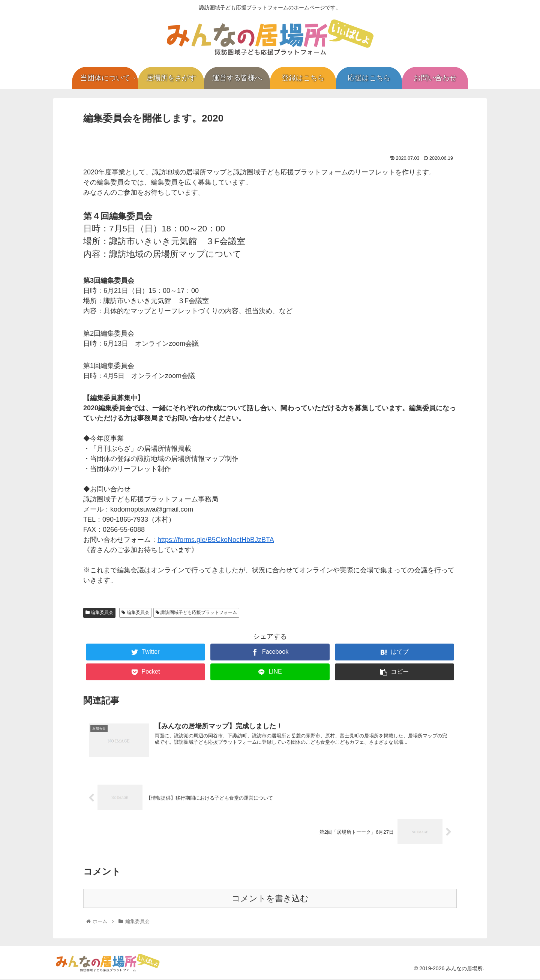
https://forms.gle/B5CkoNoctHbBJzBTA (216, 540)
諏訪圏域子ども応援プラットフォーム (196, 612)
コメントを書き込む (270, 899)
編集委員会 (99, 612)
